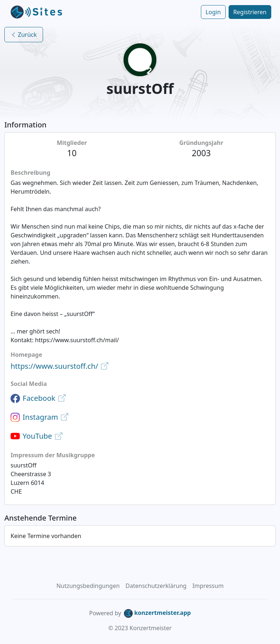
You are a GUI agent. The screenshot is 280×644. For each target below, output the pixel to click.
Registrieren (250, 12)
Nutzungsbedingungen (88, 586)
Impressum (208, 586)
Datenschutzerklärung (156, 586)
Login (213, 12)
